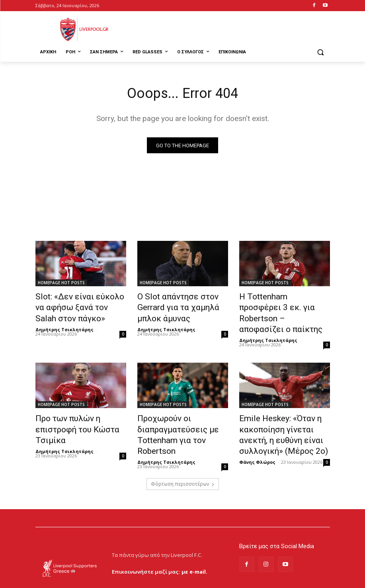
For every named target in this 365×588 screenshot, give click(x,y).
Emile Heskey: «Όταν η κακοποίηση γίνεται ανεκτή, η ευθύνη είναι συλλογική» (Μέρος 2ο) (282, 416)
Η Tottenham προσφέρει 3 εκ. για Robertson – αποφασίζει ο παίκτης (284, 307)
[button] (321, 52)
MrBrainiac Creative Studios (103, 580)
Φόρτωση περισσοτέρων (183, 456)
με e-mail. (194, 544)
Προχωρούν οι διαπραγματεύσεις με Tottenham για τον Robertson (182, 411)
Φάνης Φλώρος (257, 439)
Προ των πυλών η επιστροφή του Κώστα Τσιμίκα (80, 407)
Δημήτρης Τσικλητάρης (64, 325)
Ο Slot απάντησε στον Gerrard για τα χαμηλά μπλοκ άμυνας (182, 307)
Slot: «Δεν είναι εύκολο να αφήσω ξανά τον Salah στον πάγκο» (78, 307)
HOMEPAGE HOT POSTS (61, 285)
